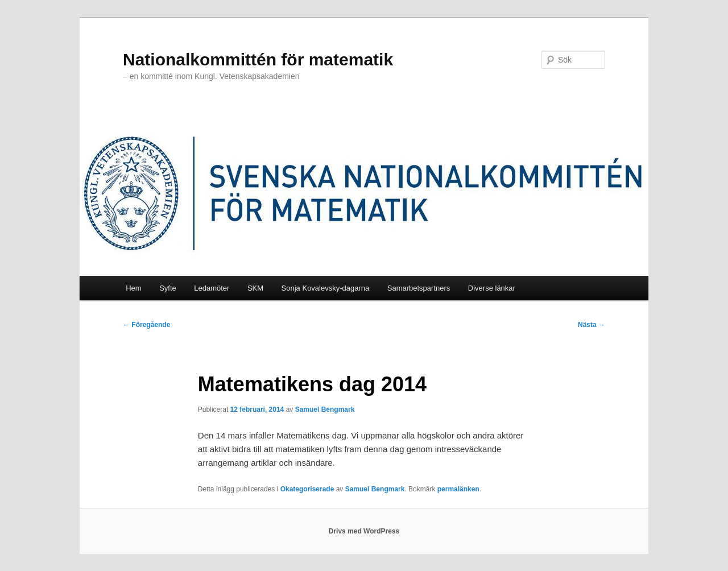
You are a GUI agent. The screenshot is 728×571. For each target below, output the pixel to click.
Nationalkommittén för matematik (258, 59)
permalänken (458, 489)
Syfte (168, 288)
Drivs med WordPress (364, 531)
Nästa (591, 325)
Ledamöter (212, 288)
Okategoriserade (307, 489)
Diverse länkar (492, 288)
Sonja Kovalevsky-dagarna (326, 288)
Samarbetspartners (419, 288)
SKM (255, 288)
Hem (133, 288)
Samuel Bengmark (325, 409)
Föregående (146, 325)
